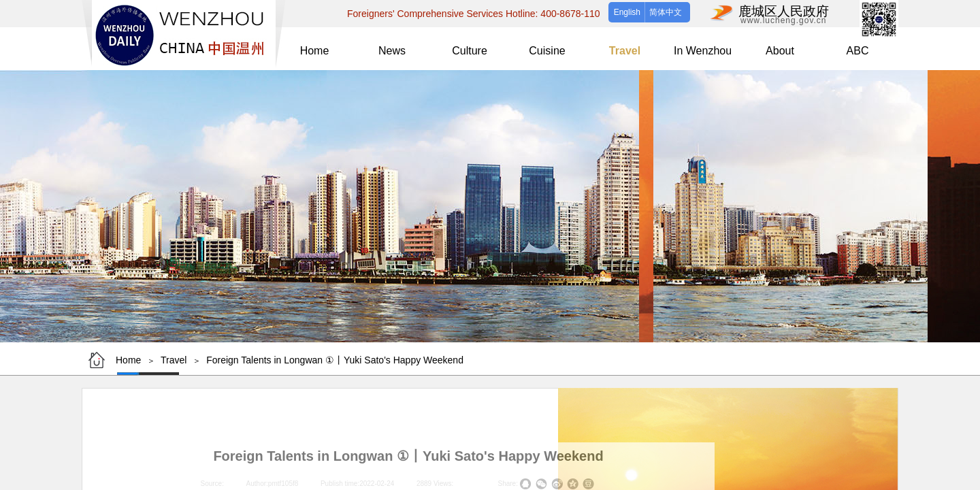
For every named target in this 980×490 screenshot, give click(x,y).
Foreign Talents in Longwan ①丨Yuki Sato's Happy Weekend (335, 360)
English (627, 12)
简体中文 (666, 12)
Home (128, 360)
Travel (174, 360)
